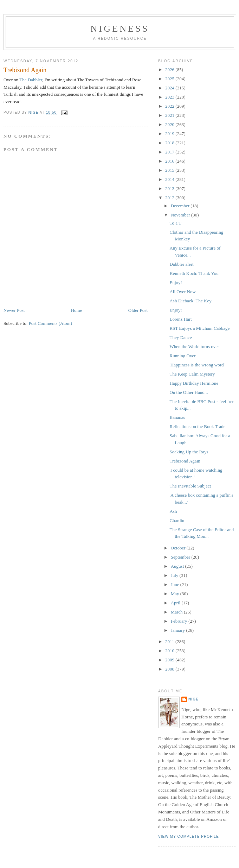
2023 (170, 97)
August (178, 566)
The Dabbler (31, 80)
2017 (170, 152)
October (179, 548)
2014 (170, 179)
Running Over (182, 356)
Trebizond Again (185, 461)
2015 (170, 170)
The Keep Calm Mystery (192, 374)
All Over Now (182, 292)
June (176, 584)
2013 (170, 188)
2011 (170, 641)
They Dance (180, 337)
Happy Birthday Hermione (194, 383)
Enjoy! (176, 282)
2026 (170, 70)
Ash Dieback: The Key (190, 301)
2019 (170, 134)
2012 (170, 198)
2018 (170, 143)
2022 (170, 106)
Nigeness (120, 29)
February (180, 621)
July (175, 575)
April (176, 603)
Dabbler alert (181, 264)
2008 (170, 669)
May (176, 594)
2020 (170, 124)
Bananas (177, 417)
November (181, 215)
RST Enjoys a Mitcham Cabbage (199, 328)
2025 (170, 79)
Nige (193, 699)
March (177, 612)
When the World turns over (194, 347)
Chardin (177, 520)
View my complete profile (189, 836)
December (181, 206)
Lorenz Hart (180, 319)
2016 (170, 161)
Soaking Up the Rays (189, 452)
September (181, 557)
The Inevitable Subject (190, 486)
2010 (170, 651)
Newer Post (14, 310)
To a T (175, 223)
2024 (170, 88)
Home (77, 310)
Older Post (138, 310)
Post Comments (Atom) (51, 323)
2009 (170, 660)
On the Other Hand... (189, 392)
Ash (173, 511)
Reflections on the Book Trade (197, 426)
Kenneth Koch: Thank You (194, 273)
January (179, 630)
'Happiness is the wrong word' (197, 365)
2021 (170, 115)
